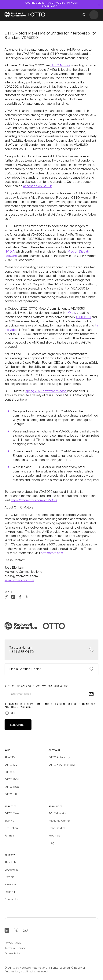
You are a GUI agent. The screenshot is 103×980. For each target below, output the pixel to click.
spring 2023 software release (46, 391)
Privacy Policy (13, 943)
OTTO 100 (83, 317)
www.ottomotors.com (19, 581)
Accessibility (12, 954)
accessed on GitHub (38, 186)
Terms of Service (15, 949)
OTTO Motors (60, 66)
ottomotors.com (52, 553)
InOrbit (70, 313)
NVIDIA (10, 252)
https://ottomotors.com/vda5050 (34, 501)
